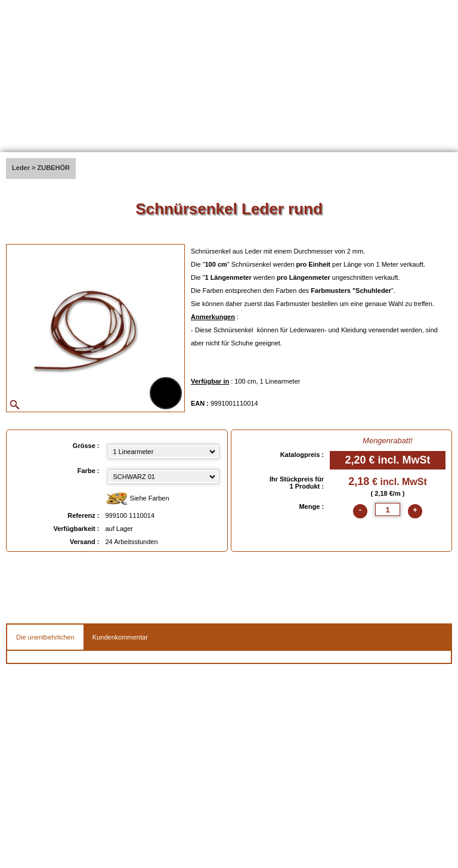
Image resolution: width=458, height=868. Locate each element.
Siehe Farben (137, 499)
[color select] (163, 477)
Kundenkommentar (120, 637)
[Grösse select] (163, 452)
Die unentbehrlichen (45, 637)
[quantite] (388, 509)
